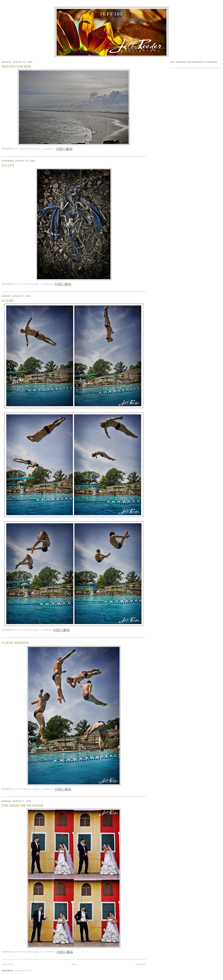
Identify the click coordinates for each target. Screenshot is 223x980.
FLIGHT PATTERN (15, 643)
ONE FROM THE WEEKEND (22, 806)
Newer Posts (7, 964)
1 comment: (47, 630)
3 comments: (48, 789)
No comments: (49, 952)
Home (74, 964)
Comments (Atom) (22, 970)
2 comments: (49, 149)
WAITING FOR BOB (16, 67)
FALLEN (8, 165)
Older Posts (141, 964)
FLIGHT (8, 301)
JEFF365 (111, 14)
